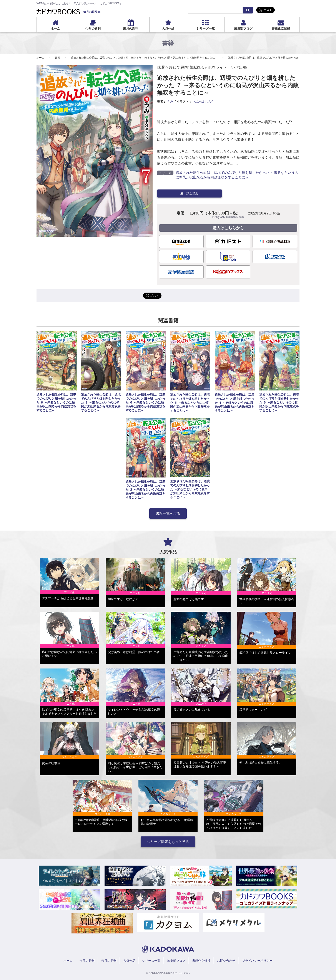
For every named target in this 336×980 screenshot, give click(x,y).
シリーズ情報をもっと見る (168, 842)
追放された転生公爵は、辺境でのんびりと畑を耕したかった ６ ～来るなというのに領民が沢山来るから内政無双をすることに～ (145, 403)
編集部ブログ (243, 28)
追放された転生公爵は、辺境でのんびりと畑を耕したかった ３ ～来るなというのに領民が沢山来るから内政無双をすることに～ (279, 403)
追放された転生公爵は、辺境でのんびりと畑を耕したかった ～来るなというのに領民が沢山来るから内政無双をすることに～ (144, 58)
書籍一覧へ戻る (168, 513)
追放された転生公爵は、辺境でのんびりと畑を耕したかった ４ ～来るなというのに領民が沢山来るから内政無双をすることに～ (235, 403)
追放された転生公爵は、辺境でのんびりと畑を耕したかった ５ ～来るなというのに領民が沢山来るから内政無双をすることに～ (190, 403)
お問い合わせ (226, 961)
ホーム (55, 28)
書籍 (58, 58)
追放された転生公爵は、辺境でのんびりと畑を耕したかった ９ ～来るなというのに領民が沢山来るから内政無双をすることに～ (56, 403)
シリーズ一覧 (206, 28)
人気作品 (168, 28)
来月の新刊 (131, 28)
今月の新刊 (93, 28)
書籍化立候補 (281, 28)
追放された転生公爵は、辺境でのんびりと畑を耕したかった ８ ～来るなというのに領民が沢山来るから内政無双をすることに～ (101, 403)
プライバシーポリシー (257, 961)
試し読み (190, 193)
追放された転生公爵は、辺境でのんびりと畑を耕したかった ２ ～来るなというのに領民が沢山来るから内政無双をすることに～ (145, 490)
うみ (170, 102)
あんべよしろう (203, 102)
